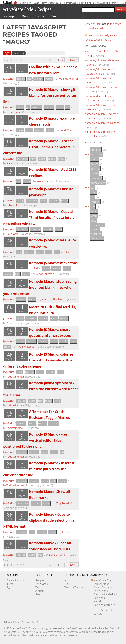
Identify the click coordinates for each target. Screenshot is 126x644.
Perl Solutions (101, 584)
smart (74, 341)
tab (62, 452)
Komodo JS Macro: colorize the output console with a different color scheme (38, 360)
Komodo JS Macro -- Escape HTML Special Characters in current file (39, 147)
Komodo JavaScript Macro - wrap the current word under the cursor (41, 389)
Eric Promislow (15, 428)
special (52, 159)
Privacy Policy (11, 622)
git (28, 107)
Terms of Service (74, 587)
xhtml (61, 159)
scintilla (64, 319)
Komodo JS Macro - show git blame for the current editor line (40, 96)
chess (20, 130)
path (53, 481)
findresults (22, 229)
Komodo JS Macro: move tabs (53, 263)
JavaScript (9, 79)
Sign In (90, 3)
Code (37, 3)
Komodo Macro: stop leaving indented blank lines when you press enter (40, 287)
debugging (32, 201)
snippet (42, 423)
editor (29, 130)
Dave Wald (12, 234)
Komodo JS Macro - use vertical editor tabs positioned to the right (35, 440)
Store (113, 3)
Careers (98, 614)
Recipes (44, 9)
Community (25, 3)
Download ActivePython (101, 600)
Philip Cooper (14, 112)
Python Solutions (103, 587)
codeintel (96, 178)
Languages (9, 16)
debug (20, 201)
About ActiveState (103, 610)
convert (21, 79)
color (20, 372)
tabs (17, 274)
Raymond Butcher (52, 299)
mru (40, 555)
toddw (26, 274)
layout (44, 452)
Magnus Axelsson (69, 79)
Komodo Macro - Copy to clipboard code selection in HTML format (39, 520)
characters (22, 159)
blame (20, 107)
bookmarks (23, 503)
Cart (124, 3)
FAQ (67, 584)
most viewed (95, 28)
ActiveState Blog (102, 580)
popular (96, 24)
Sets (54, 16)
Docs (45, 3)
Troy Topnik (63, 503)
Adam (10, 323)
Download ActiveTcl (104, 605)
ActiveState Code (18, 9)
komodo (38, 79)
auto (19, 252)
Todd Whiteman (69, 130)
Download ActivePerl (105, 594)
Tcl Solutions (100, 591)
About (68, 580)
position (8, 274)
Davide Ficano (70, 532)
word (49, 252)
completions (98, 183)
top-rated (116, 24)
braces (20, 341)
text (40, 401)
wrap (57, 252)
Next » (74, 60)
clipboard (22, 532)
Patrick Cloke (14, 205)
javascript (37, 107)
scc (68, 107)
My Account (102, 3)
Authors (40, 16)
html (33, 159)
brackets (31, 341)
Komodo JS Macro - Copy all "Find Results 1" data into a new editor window (39, 218)
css (29, 79)
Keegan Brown (15, 163)
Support (41, 622)
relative (62, 481)
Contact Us (28, 622)
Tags (25, 16)
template (54, 423)
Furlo (69, 252)
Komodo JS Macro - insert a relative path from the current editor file (39, 469)
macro (17, 53)
